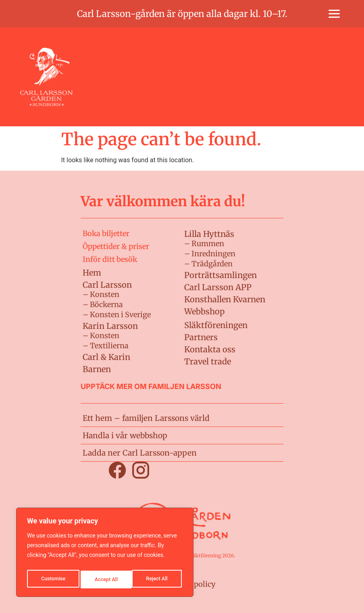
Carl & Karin (106, 357)
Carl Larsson (107, 285)
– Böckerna (103, 304)
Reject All (105, 580)
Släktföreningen (216, 325)
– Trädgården (208, 264)
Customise (53, 580)
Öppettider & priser (116, 246)
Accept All (158, 580)
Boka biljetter (106, 233)
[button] (334, 14)
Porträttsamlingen (220, 275)
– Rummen (204, 244)
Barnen (97, 369)
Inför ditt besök (110, 259)
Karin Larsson (110, 326)
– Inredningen (210, 254)
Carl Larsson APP (218, 287)
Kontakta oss (210, 349)
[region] (105, 554)
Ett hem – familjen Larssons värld (142, 418)
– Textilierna (106, 346)
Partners (201, 337)
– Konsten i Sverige (117, 315)
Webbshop (204, 311)
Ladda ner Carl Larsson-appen (136, 453)
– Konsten (101, 294)
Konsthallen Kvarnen (225, 299)
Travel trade (208, 361)
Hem (92, 273)
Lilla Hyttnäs (209, 234)
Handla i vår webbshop (123, 435)
